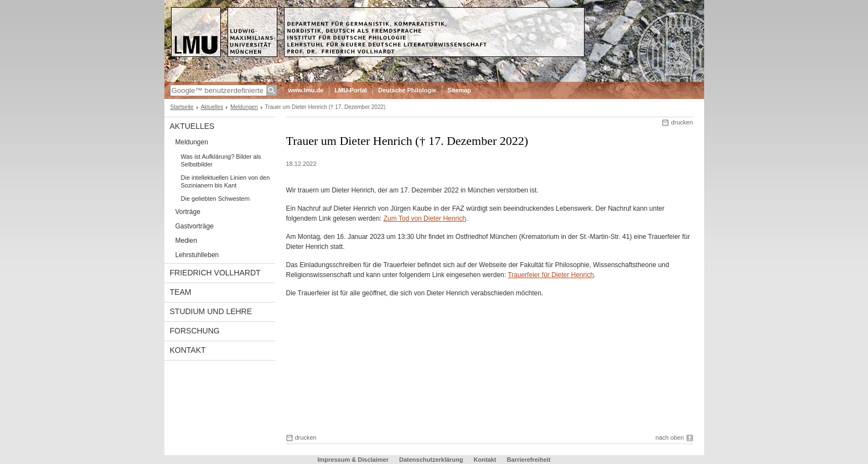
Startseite (182, 107)
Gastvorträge (195, 226)
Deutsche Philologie (407, 90)
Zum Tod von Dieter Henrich (425, 218)
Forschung (195, 331)
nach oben (670, 437)
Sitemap (459, 90)
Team (181, 292)
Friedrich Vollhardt (215, 273)
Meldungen (244, 107)
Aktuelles (212, 107)
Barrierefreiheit (529, 460)
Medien (186, 241)
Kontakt (188, 350)
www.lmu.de (306, 90)
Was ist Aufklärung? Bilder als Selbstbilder (221, 160)
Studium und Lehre (211, 311)
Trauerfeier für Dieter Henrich (551, 275)
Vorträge (188, 212)
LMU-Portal (351, 90)
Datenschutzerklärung (431, 460)
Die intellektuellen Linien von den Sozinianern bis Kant (226, 181)
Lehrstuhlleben (197, 255)
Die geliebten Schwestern (216, 199)
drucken (682, 122)
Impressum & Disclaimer (353, 460)
